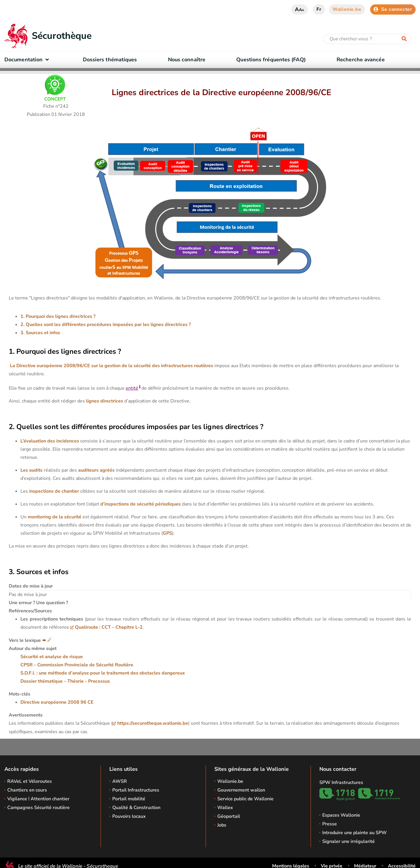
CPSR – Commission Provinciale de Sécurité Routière (77, 665)
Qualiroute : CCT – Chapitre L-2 (109, 627)
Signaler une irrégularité (349, 841)
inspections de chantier (54, 491)
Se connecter (393, 9)
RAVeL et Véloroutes (30, 781)
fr (319, 9)
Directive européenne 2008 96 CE (57, 702)
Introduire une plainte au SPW (355, 833)
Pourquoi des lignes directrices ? (61, 316)
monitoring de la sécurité (54, 517)
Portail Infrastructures (136, 790)
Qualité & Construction (136, 808)
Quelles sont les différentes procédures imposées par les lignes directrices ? (108, 325)
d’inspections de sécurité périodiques (141, 504)
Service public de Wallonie (245, 799)
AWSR (120, 781)
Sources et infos (43, 333)
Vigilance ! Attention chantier (38, 799)
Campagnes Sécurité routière (38, 808)
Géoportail (229, 816)
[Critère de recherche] (367, 39)
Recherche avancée (361, 60)
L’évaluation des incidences (50, 441)
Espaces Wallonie (341, 815)
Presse (330, 824)
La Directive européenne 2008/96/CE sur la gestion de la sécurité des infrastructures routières (112, 366)
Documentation (28, 60)
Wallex (225, 808)
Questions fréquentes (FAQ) (271, 60)
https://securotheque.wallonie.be (153, 723)
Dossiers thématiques (110, 60)
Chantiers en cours (27, 790)
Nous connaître (187, 60)
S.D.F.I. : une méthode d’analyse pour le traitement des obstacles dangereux (103, 673)
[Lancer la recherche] (405, 39)
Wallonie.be (347, 9)
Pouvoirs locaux (129, 816)
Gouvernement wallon (241, 790)
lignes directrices (104, 401)
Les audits (32, 470)
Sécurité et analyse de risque (52, 657)
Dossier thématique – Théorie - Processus (65, 681)
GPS (167, 533)
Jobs (222, 825)
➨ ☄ (47, 640)
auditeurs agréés (96, 470)
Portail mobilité (129, 799)
